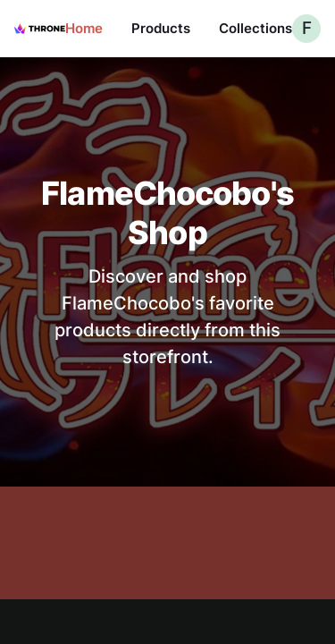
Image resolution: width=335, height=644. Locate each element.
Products (161, 28)
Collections (255, 28)
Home (84, 28)
